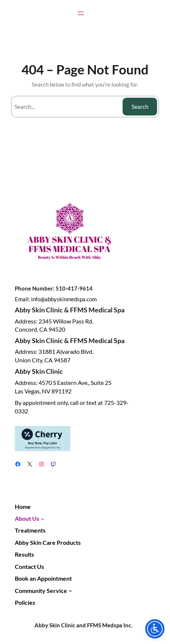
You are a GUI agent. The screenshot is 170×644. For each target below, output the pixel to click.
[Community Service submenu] (70, 591)
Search (140, 106)
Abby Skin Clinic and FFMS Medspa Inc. (83, 625)
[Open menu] (81, 13)
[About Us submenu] (43, 519)
